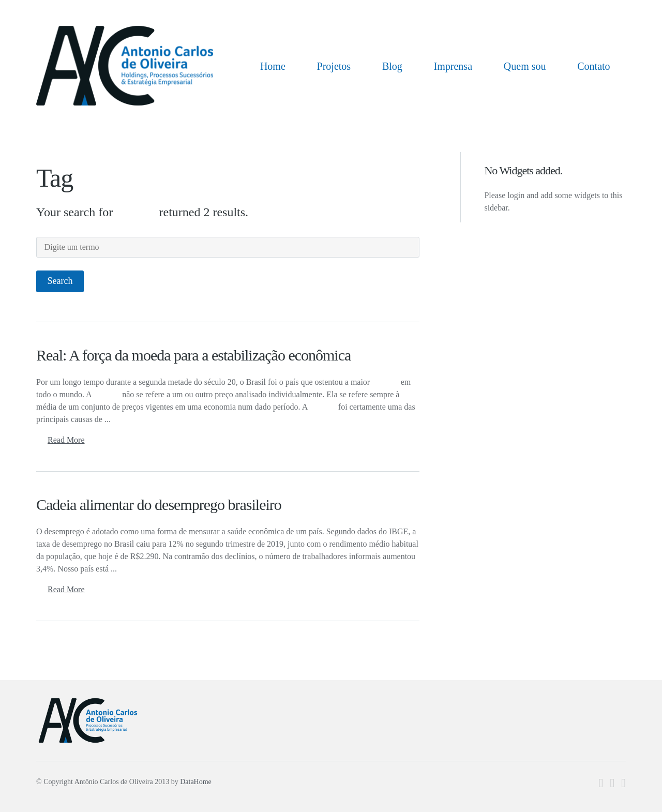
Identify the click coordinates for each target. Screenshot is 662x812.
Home (273, 66)
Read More (66, 440)
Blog (392, 66)
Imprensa (453, 66)
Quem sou (525, 66)
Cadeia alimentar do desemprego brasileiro (159, 505)
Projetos (334, 66)
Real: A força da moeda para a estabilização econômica (193, 355)
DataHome (196, 782)
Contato (593, 66)
